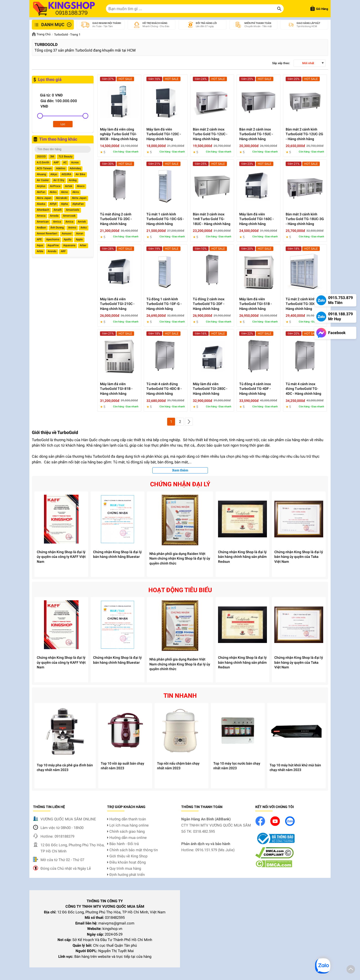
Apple (79, 239)
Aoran (80, 234)
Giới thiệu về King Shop (127, 856)
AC (65, 162)
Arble (40, 251)
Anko (84, 228)
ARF (63, 251)
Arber (83, 245)
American (43, 222)
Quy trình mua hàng (124, 868)
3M (52, 157)
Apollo (68, 239)
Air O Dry (59, 180)
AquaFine (53, 245)
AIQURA (66, 174)
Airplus (41, 186)
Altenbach (43, 210)
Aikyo (54, 174)
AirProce (55, 186)
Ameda (54, 216)
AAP (56, 162)
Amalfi (58, 210)
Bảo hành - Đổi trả (123, 844)
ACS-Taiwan (44, 168)
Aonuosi (67, 234)
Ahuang (41, 174)
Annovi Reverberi (47, 234)
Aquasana (69, 245)
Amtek (82, 222)
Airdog (73, 180)
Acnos (75, 162)
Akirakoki (62, 198)
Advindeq (75, 168)
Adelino (61, 168)
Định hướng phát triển (126, 875)
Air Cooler (43, 180)
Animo (72, 228)
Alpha (64, 204)
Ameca (41, 216)
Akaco (81, 186)
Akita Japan (79, 198)
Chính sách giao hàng (126, 831)
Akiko (53, 192)
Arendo (52, 251)
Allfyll (53, 204)
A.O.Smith (43, 162)
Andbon (41, 228)
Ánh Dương (57, 228)
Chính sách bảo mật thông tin (132, 850)
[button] (351, 970)
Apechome (53, 239)
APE (39, 239)
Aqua (40, 245)
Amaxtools (73, 210)
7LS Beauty (65, 157)
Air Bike (80, 174)
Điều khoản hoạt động (126, 862)
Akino (64, 192)
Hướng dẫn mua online (127, 838)
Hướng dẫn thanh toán (127, 819)
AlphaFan (78, 204)
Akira (76, 192)
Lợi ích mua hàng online (128, 825)
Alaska (41, 204)
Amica (57, 222)
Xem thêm (180, 470)
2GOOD (41, 157)
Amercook (69, 216)
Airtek (69, 186)
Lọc (63, 124)
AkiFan (41, 192)
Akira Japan (44, 198)
